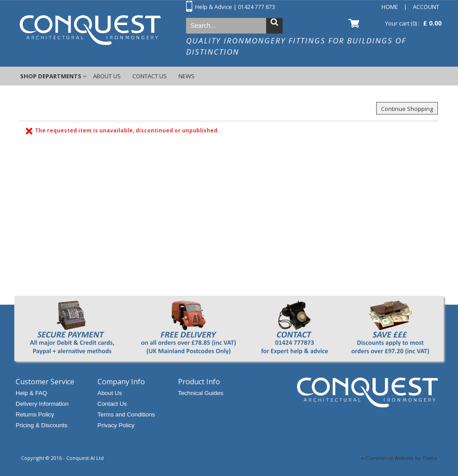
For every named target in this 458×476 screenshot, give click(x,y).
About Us (107, 76)
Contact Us (150, 76)
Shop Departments (51, 76)
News (187, 76)
